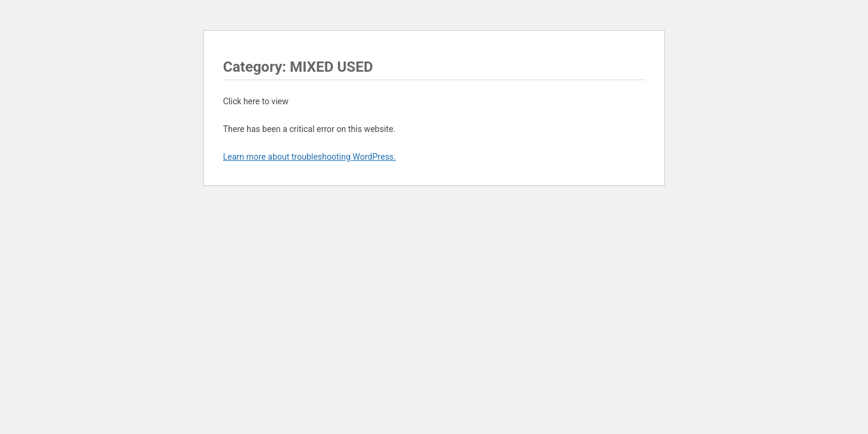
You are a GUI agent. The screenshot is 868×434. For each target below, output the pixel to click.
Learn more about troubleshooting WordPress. (310, 157)
